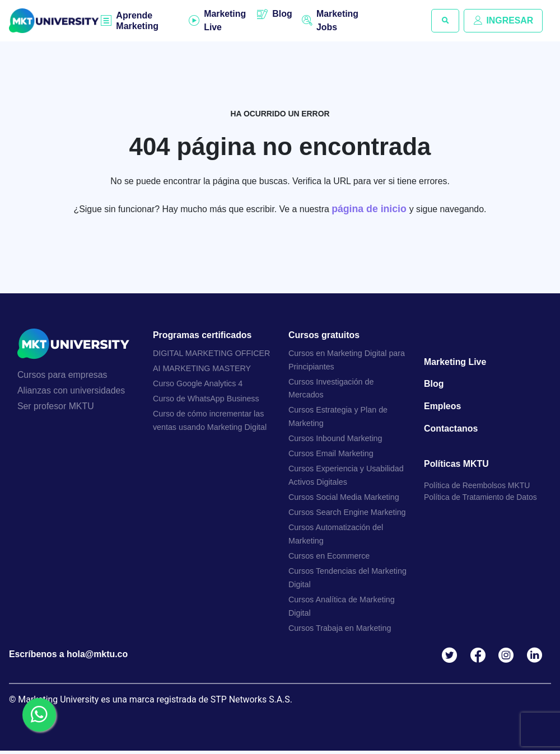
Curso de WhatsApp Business (206, 400)
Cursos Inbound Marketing (336, 440)
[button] (445, 21)
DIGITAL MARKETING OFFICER (212, 354)
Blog (282, 14)
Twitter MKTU (451, 658)
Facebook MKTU (480, 658)
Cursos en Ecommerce (329, 558)
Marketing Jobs (338, 20)
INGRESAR (503, 20)
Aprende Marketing (138, 21)
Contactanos (451, 430)
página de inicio (371, 209)
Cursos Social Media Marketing (344, 499)
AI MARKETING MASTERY (202, 369)
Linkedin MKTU (537, 658)
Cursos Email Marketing (331, 455)
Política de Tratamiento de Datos (481, 499)
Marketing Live (225, 20)
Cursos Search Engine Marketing (347, 514)
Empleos (443, 407)
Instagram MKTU (508, 658)
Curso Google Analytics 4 (198, 384)
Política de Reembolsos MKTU (477, 487)
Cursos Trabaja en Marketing (340, 630)
